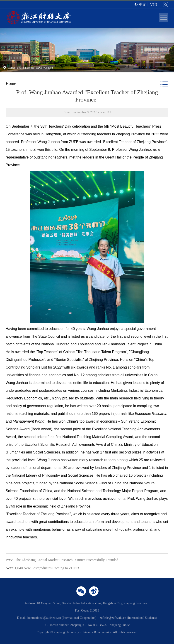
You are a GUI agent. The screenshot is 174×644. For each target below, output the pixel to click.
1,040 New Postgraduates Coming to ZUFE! (42, 568)
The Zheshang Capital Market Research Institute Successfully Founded (62, 560)
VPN (154, 5)
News (39, 68)
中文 (143, 5)
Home (30, 68)
